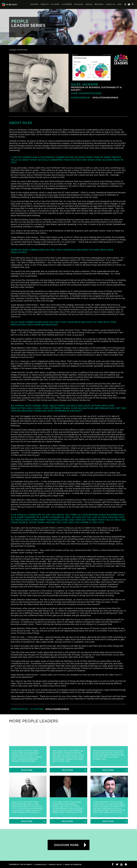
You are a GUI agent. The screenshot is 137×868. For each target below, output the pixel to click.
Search (133, 5)
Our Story (34, 4)
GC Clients (55, 4)
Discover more (66, 845)
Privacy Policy (56, 865)
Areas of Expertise (73, 865)
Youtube (122, 864)
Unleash (89, 4)
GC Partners (67, 4)
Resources (99, 4)
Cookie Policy (41, 865)
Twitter (117, 864)
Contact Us (110, 4)
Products (45, 4)
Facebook (113, 864)
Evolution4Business (105, 98)
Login (119, 4)
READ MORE (27, 770)
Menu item (125, 5)
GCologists (79, 4)
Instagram (126, 864)
